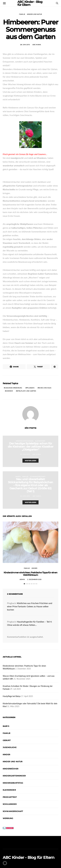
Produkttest (10, 797)
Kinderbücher (11, 769)
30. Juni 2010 (25, 496)
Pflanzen (30, 388)
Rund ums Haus (45, 388)
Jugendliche (10, 747)
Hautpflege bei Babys (12, 696)
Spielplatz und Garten (26, 391)
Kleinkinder (40, 441)
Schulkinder (10, 804)
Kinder (34, 568)
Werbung (8, 818)
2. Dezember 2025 (34, 579)
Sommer (9, 391)
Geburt (7, 740)
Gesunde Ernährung (13, 388)
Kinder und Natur (34, 14)
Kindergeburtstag (13, 783)
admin (22, 579)
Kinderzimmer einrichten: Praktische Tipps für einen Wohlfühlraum (30, 574)
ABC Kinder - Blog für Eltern (29, 857)
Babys (18, 477)
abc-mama (37, 45)
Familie (22, 14)
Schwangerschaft (38, 477)
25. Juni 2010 (25, 454)
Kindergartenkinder (25, 441)
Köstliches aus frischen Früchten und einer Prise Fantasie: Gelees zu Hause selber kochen (30, 606)
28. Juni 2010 (25, 45)
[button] (24, 584)
